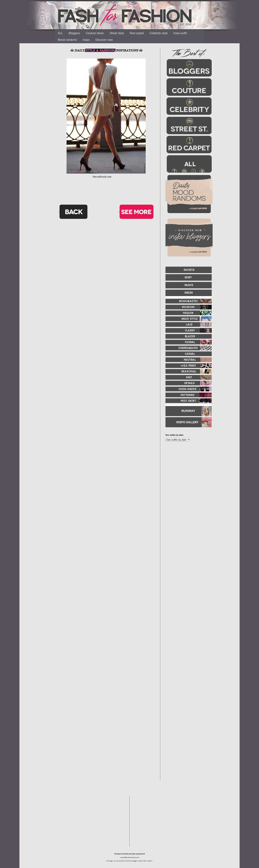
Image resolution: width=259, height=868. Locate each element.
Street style (117, 33)
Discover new (104, 40)
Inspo (86, 40)
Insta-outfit (180, 33)
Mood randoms (67, 40)
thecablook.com (102, 177)
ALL (60, 33)
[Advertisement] (187, 483)
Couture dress (95, 33)
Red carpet (137, 33)
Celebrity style (158, 33)
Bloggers (74, 33)
